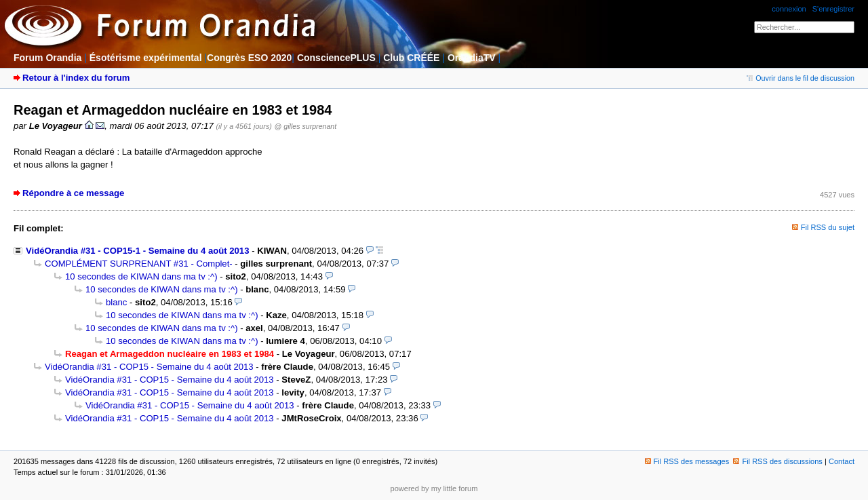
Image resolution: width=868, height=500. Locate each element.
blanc (116, 302)
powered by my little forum (434, 488)
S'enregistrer (833, 9)
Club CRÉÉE (411, 58)
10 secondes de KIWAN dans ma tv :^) (141, 276)
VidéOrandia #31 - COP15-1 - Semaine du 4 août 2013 (137, 251)
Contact (842, 461)
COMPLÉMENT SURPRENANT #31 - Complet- (139, 264)
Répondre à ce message (73, 193)
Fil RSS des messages (687, 461)
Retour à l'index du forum (76, 78)
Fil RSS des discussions (778, 461)
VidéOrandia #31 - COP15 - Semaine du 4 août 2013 (149, 367)
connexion (789, 9)
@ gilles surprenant (306, 126)
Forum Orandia (47, 58)
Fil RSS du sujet (828, 227)
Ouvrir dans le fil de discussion (801, 78)
